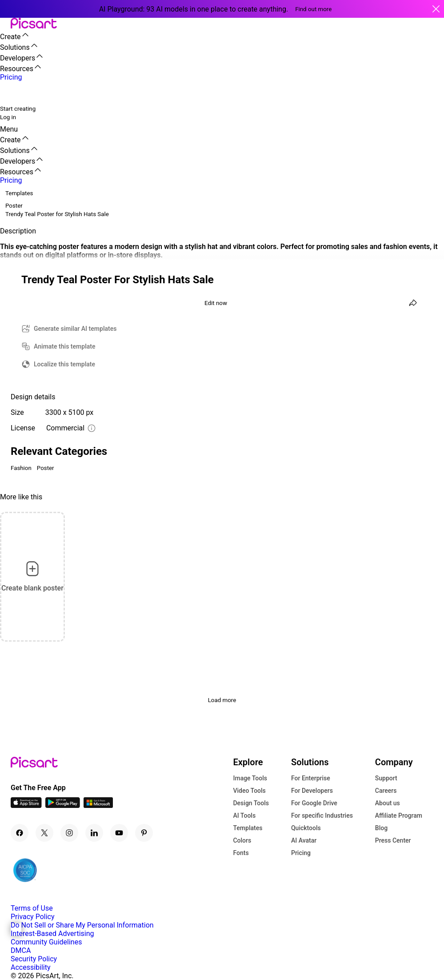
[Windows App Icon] (98, 805)
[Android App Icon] (63, 805)
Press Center (393, 840)
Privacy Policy (33, 917)
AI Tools (244, 815)
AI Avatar (304, 840)
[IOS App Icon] (26, 805)
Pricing (301, 853)
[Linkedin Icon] (94, 833)
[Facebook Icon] (20, 833)
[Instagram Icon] (69, 833)
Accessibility (31, 967)
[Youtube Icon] (119, 833)
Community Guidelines (46, 942)
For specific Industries (322, 815)
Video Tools (249, 791)
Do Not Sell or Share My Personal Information (82, 925)
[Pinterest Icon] (144, 833)
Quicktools (306, 828)
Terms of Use (32, 908)
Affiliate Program (399, 815)
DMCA (21, 950)
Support (386, 778)
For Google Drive (314, 803)
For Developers (312, 791)
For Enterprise (311, 778)
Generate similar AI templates (75, 329)
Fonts (241, 853)
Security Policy (34, 959)
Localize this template (64, 364)
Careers (386, 791)
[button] (5, 24)
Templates (248, 828)
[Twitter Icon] (44, 833)
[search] (12, 93)
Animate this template (65, 346)
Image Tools (250, 778)
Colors (242, 840)
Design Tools (251, 803)
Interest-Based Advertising (52, 934)
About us (388, 803)
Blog (381, 828)
